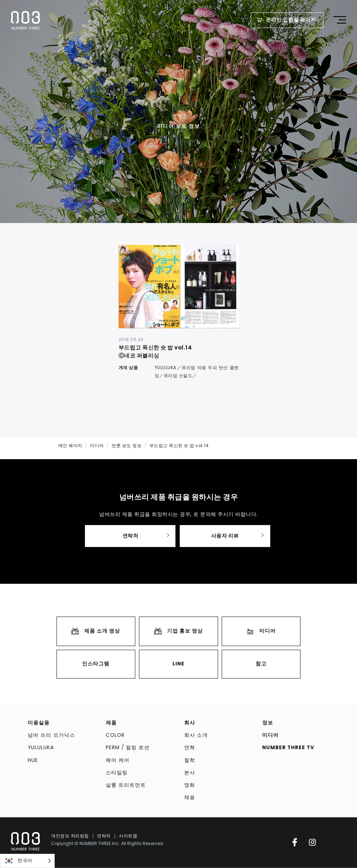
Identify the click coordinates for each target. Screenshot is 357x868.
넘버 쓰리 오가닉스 (51, 735)
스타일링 (117, 773)
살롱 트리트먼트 (126, 785)
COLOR (115, 735)
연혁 (190, 748)
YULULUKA (41, 748)
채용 (190, 798)
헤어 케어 (118, 760)
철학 (190, 760)
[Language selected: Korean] (27, 861)
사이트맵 (128, 836)
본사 (190, 773)
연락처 (131, 536)
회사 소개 (196, 735)
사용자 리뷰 (225, 536)
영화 (190, 785)
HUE (33, 760)
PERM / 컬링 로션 (128, 748)
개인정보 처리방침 (70, 836)
